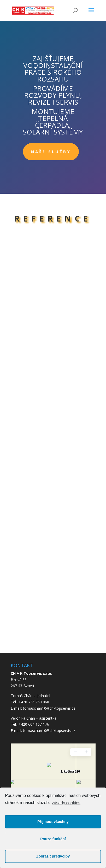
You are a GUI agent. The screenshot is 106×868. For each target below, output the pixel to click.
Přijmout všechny (53, 822)
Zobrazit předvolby (53, 856)
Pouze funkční (53, 839)
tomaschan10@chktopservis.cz (49, 730)
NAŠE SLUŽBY (51, 152)
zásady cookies (66, 803)
